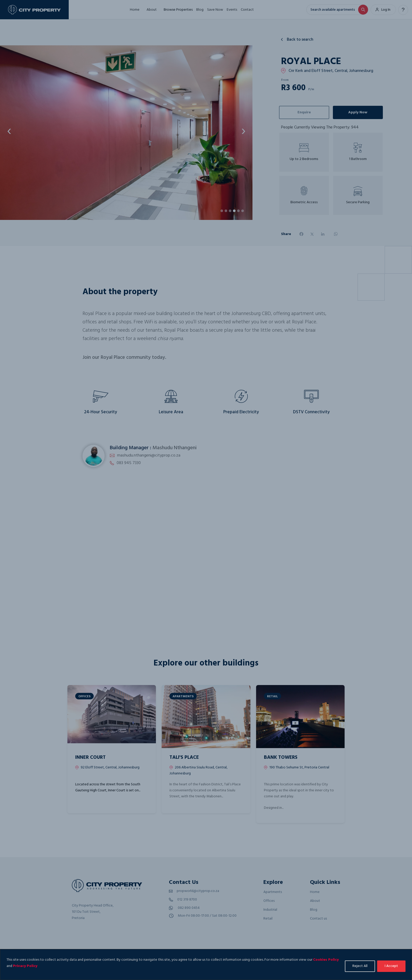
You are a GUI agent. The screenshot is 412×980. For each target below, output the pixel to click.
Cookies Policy (326, 960)
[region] (206, 964)
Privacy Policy (25, 966)
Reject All (360, 966)
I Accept (391, 966)
